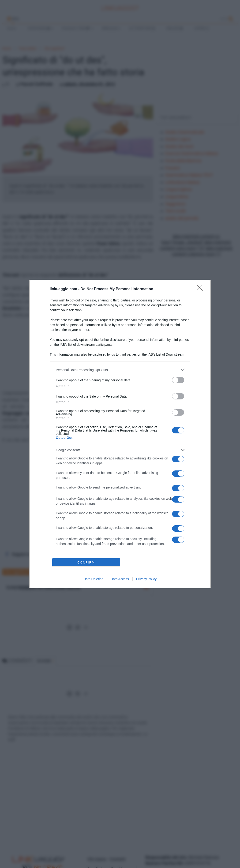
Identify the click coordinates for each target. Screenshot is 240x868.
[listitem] (120, 370)
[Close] (201, 289)
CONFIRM (86, 562)
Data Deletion (93, 579)
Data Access (120, 579)
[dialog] (120, 434)
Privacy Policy (146, 579)
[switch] (178, 380)
